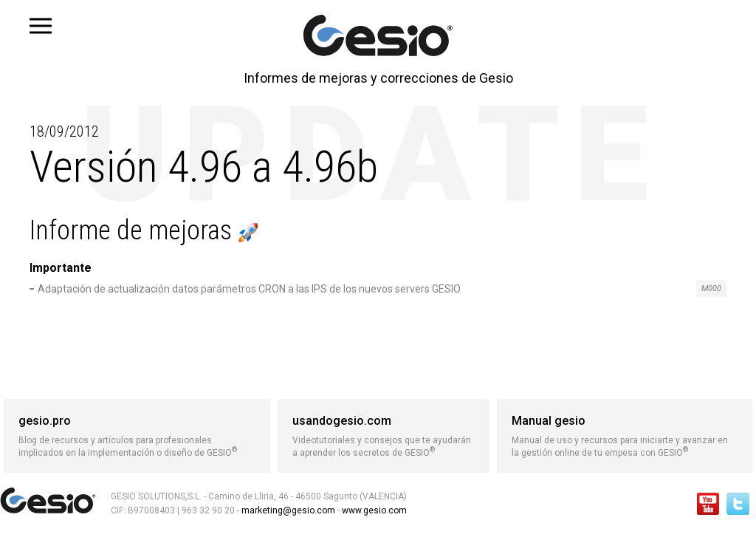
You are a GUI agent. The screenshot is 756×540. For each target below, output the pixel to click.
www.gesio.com (373, 510)
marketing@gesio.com (288, 510)
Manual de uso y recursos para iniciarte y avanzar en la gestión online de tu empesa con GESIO (625, 436)
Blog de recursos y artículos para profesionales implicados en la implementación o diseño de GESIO (137, 436)
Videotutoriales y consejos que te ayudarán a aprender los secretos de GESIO (384, 436)
